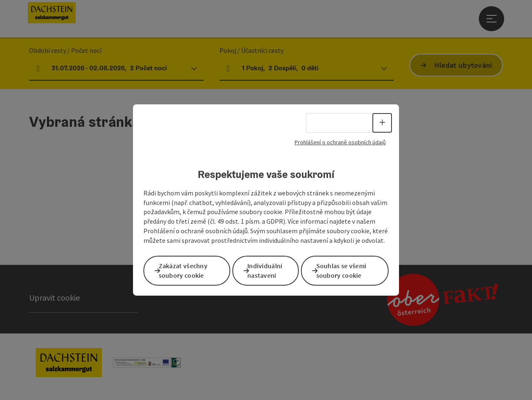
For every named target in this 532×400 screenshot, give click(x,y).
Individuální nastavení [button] (272, 270)
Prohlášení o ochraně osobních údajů (340, 144)
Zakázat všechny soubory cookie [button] (190, 270)
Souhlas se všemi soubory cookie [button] (348, 270)
